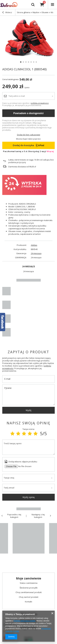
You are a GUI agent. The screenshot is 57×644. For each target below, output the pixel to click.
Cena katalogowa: (11, 79)
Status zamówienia (29, 583)
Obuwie (45, 12)
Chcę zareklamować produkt (29, 592)
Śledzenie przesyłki (29, 588)
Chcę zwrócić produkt (29, 597)
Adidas (34, 245)
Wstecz (7, 13)
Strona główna (24, 12)
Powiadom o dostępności (28, 113)
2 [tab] (23, 62)
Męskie (36, 12)
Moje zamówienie (29, 578)
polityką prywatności (40, 103)
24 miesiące (36, 253)
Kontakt (28, 602)
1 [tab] (21, 62)
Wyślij (28, 410)
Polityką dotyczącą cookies (25, 621)
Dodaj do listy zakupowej (29, 135)
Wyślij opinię (29, 497)
